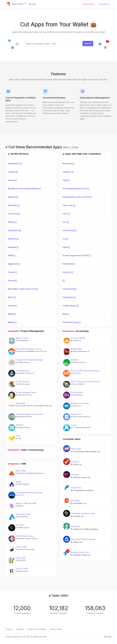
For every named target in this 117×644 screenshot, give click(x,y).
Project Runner (23, 382)
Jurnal (73, 425)
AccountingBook (78, 338)
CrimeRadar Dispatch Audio (83, 513)
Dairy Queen (76, 449)
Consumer (104, 4)
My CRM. (20, 525)
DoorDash (75, 501)
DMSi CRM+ (21, 471)
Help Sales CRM (23, 514)
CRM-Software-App (25, 536)
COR (18, 436)
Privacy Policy (56, 629)
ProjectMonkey (23, 371)
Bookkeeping (76, 349)
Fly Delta (75, 475)
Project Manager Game (26, 392)
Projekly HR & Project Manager (29, 360)
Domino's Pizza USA (80, 552)
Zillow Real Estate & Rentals (83, 539)
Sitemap (20, 629)
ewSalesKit (21, 403)
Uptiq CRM (21, 558)
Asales (19, 482)
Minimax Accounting (80, 403)
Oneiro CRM (21, 547)
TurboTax (75, 462)
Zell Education (77, 392)
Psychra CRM (22, 569)
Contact (9, 629)
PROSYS (20, 425)
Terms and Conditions (37, 629)
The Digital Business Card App (29, 493)
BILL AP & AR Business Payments (85, 371)
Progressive (76, 488)
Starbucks (75, 526)
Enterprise (89, 4)
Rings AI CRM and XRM (26, 503)
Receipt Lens (76, 414)
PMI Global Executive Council (29, 349)
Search (88, 43)
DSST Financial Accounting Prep (85, 382)
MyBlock (74, 360)
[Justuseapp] (16, 4)
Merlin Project (22, 338)
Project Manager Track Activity (30, 414)
